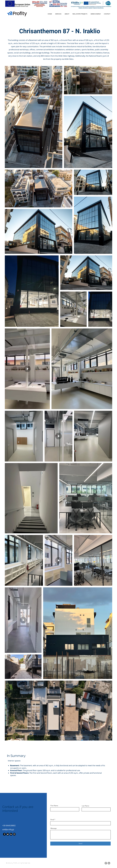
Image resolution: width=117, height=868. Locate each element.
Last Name (86, 806)
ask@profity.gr (8, 829)
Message (54, 828)
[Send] (80, 844)
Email (52, 820)
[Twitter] (8, 834)
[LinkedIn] (11, 834)
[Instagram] (14, 834)
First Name (54, 806)
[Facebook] (4, 834)
